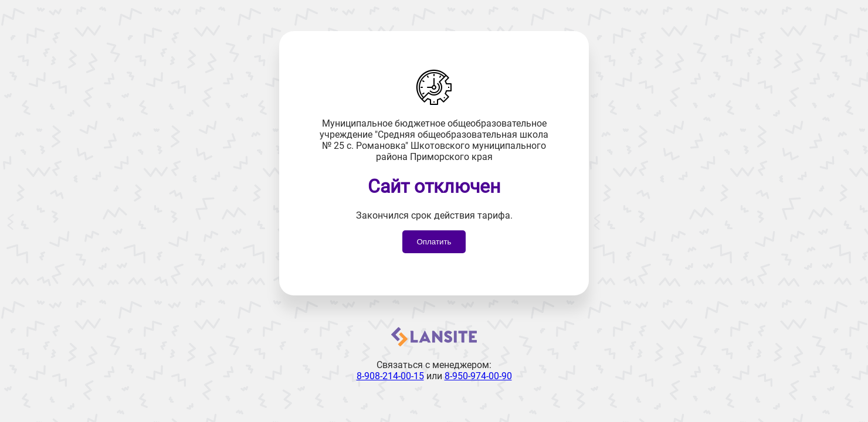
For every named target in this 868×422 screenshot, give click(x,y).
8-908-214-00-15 (390, 376)
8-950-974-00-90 (478, 376)
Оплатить (434, 242)
